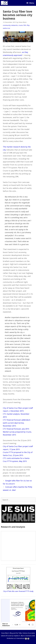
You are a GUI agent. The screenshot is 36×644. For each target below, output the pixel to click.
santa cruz (6, 28)
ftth (25, 25)
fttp (28, 25)
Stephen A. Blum (19, 636)
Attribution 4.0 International (18, 638)
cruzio (21, 25)
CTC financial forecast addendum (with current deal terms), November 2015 (17, 423)
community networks (10, 25)
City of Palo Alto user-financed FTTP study (18, 591)
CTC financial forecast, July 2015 (16, 429)
